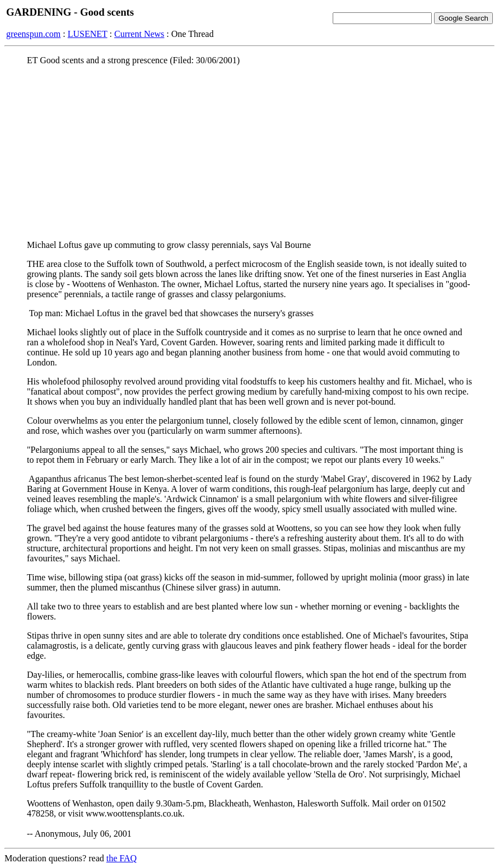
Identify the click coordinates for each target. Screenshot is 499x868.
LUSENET (88, 34)
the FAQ (122, 858)
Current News (139, 34)
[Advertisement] (249, 153)
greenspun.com (33, 34)
